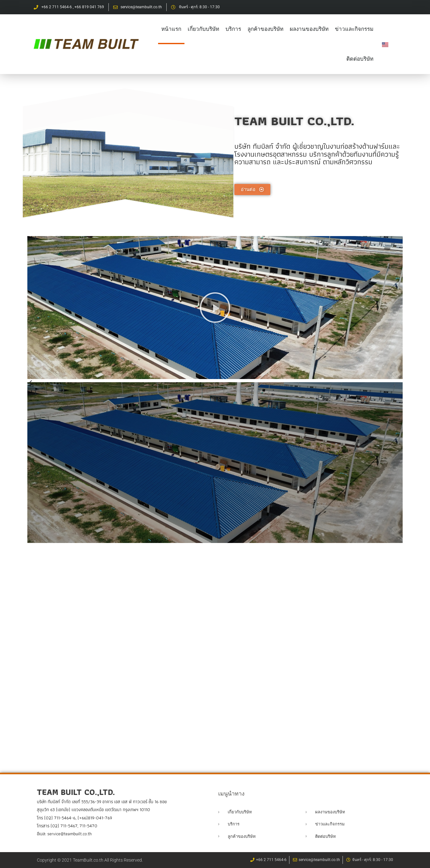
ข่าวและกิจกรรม (354, 29)
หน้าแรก (171, 29)
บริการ (233, 29)
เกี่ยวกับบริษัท (203, 29)
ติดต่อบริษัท (360, 59)
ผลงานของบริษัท (309, 29)
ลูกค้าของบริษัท (265, 29)
